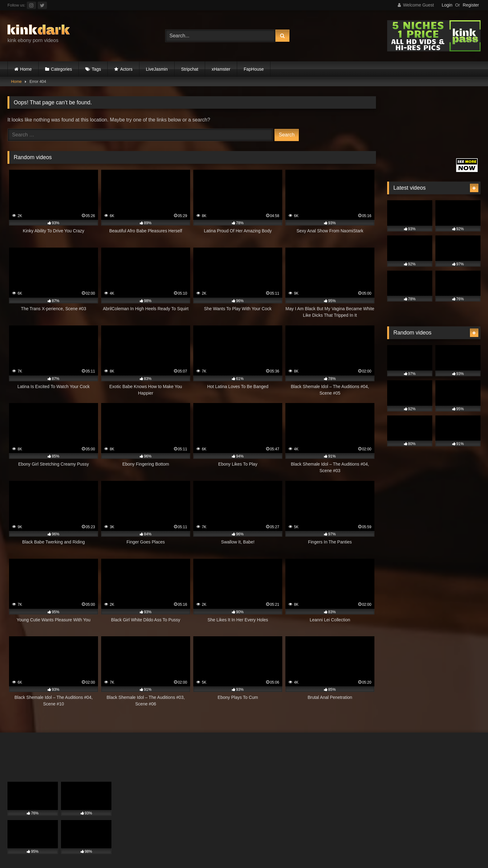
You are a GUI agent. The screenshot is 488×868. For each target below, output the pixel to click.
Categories (62, 69)
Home (26, 69)
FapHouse (254, 69)
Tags (96, 69)
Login (447, 5)
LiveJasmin (157, 69)
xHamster (221, 69)
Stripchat (190, 69)
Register (471, 5)
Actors (126, 69)
